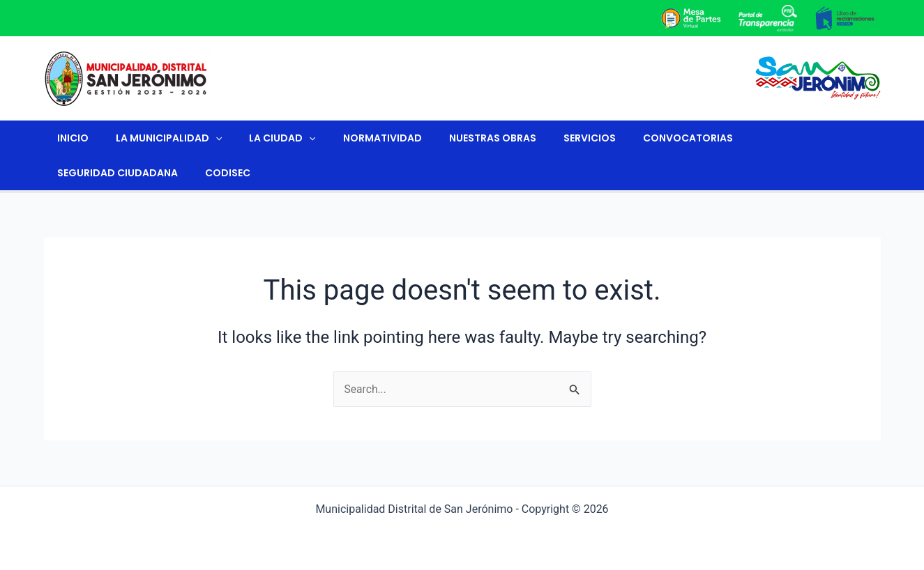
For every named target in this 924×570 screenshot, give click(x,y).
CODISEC (76, 173)
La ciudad (263, 138)
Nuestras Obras (458, 138)
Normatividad (355, 138)
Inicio (69, 138)
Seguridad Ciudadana (763, 138)
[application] (204, 138)
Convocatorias (638, 138)
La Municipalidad (158, 138)
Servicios (547, 138)
